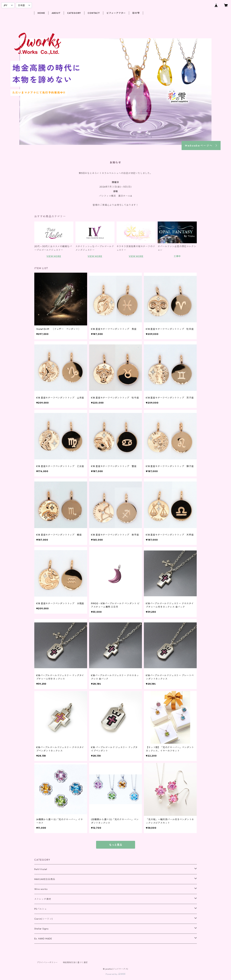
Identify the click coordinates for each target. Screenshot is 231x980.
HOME (41, 13)
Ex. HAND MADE (43, 939)
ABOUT (56, 13)
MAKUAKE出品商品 (45, 879)
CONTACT (94, 13)
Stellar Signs (41, 929)
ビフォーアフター (116, 13)
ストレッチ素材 (43, 899)
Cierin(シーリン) (44, 919)
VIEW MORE (54, 256)
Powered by (115, 974)
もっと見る (116, 845)
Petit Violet (41, 869)
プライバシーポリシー (47, 962)
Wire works (41, 889)
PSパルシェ (41, 909)
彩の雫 (136, 13)
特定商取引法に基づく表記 (75, 962)
